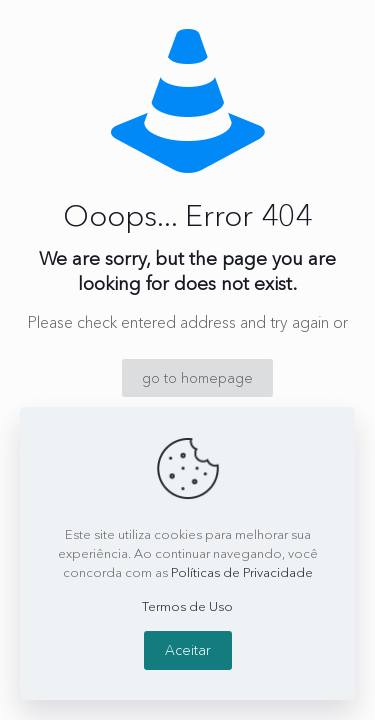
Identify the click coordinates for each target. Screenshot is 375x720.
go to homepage (197, 378)
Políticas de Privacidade (242, 572)
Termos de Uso (187, 606)
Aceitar (188, 650)
